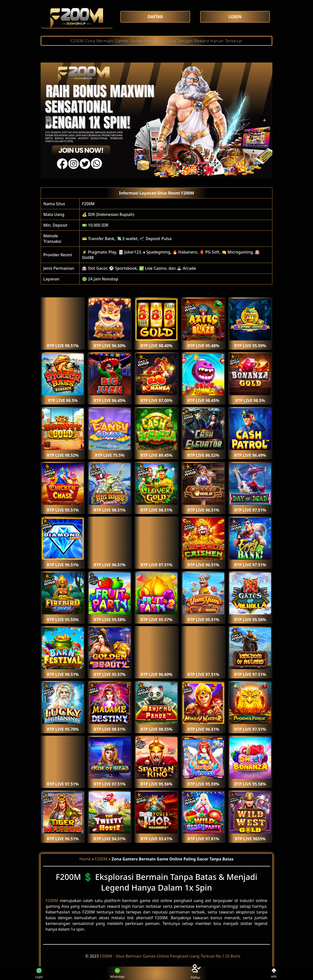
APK (274, 973)
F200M (88, 204)
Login (36, 973)
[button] (49, 120)
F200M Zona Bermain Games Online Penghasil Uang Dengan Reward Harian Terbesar (156, 41)
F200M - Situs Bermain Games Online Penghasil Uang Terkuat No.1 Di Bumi (170, 956)
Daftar (196, 973)
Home (85, 859)
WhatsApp (117, 973)
